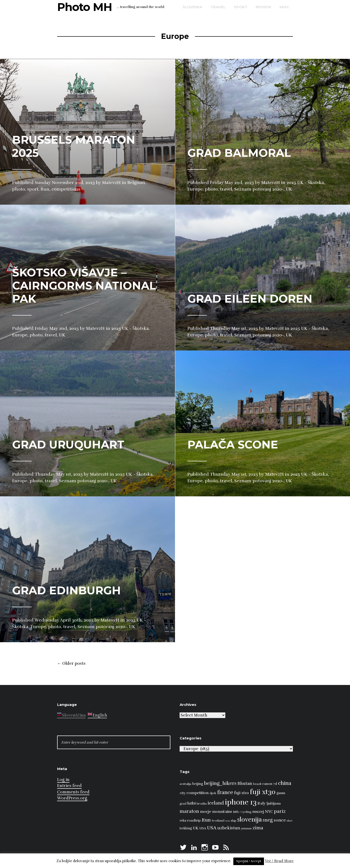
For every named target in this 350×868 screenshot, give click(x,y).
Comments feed (73, 792)
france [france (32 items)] (225, 792)
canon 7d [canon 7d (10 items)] (270, 784)
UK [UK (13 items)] (196, 828)
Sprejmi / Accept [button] (249, 861)
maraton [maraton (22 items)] (189, 811)
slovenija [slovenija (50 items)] (249, 820)
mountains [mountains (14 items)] (222, 812)
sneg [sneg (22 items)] (268, 820)
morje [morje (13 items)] (206, 812)
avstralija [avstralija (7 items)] (185, 784)
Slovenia (192, 7)
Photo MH (85, 7)
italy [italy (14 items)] (262, 803)
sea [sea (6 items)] (227, 821)
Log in (63, 780)
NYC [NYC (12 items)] (269, 812)
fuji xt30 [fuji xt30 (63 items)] (263, 792)
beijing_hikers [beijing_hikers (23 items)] (220, 783)
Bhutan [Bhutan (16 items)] (245, 784)
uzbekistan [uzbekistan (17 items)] (229, 828)
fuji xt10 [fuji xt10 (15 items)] (241, 793)
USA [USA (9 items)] (203, 828)
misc (284, 7)
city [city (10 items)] (183, 793)
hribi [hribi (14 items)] (192, 803)
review (263, 7)
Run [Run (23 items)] (206, 820)
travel (218, 7)
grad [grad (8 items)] (183, 804)
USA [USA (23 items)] (212, 828)
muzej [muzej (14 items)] (258, 812)
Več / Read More (279, 861)
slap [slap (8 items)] (233, 821)
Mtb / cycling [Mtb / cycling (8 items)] (242, 812)
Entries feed (69, 786)
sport (241, 7)
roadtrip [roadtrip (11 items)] (194, 820)
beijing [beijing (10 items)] (198, 784)
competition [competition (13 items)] (197, 793)
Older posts (71, 664)
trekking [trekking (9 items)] (186, 828)
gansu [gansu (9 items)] (281, 793)
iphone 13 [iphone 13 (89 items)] (241, 802)
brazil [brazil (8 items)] (257, 784)
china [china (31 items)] (285, 783)
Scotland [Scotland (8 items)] (218, 821)
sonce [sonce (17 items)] (280, 820)
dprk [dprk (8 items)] (213, 793)
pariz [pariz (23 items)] (280, 811)
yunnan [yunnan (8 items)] (246, 828)
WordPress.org (72, 798)
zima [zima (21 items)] (258, 828)
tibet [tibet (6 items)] (290, 821)
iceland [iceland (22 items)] (216, 803)
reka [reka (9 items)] (183, 821)
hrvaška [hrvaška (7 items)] (202, 804)
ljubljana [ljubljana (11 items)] (274, 803)
